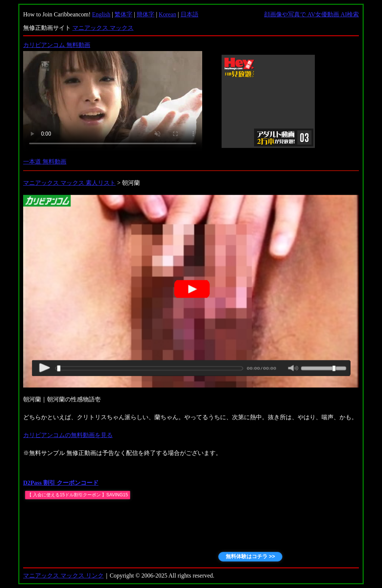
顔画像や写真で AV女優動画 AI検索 (311, 14)
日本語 (190, 14)
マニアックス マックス (103, 28)
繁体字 (123, 14)
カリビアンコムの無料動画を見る (68, 435)
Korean (167, 14)
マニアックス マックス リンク (63, 576)
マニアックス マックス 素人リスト (69, 183)
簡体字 (145, 14)
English (101, 14)
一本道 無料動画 (45, 162)
